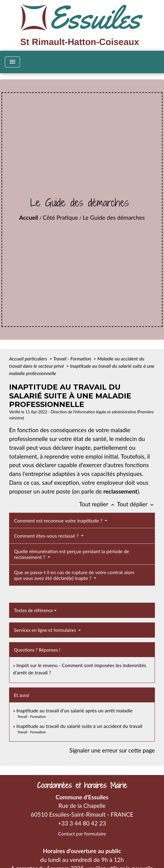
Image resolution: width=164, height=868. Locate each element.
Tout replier (98, 504)
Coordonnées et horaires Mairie (82, 785)
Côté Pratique (60, 217)
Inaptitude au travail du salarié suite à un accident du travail (79, 726)
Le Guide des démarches (114, 217)
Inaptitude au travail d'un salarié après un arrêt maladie (74, 710)
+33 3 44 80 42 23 (82, 823)
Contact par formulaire (82, 834)
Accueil (29, 217)
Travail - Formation (73, 358)
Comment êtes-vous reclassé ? (47, 536)
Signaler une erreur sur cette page (112, 750)
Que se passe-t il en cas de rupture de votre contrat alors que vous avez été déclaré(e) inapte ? (74, 575)
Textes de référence (33, 610)
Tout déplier (136, 504)
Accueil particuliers (29, 358)
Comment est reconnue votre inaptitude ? (59, 520)
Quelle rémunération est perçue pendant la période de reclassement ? (72, 554)
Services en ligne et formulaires (46, 630)
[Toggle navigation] (12, 62)
